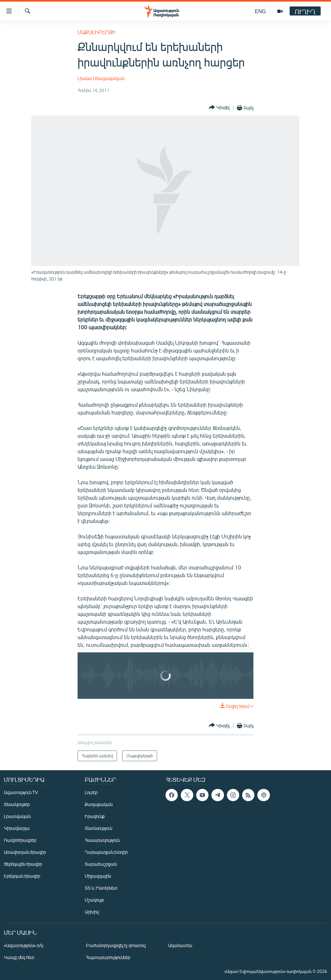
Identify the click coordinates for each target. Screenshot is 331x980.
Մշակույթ (94, 900)
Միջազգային (98, 876)
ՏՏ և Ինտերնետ (101, 888)
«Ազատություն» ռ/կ (23, 945)
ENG (260, 11)
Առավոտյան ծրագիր (25, 852)
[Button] (219, 108)
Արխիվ (92, 912)
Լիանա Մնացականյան (101, 78)
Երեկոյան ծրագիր (22, 876)
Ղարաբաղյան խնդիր (106, 852)
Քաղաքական (99, 804)
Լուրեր (91, 792)
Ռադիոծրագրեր (20, 840)
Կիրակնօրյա (17, 828)
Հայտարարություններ (108, 957)
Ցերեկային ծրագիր (23, 864)
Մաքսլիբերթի (97, 32)
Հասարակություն (102, 840)
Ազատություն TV (21, 792)
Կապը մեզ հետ (19, 957)
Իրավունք (95, 816)
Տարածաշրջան (101, 864)
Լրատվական (17, 816)
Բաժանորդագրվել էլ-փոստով (116, 945)
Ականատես (180, 945)
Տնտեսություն (98, 828)
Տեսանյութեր (17, 804)
